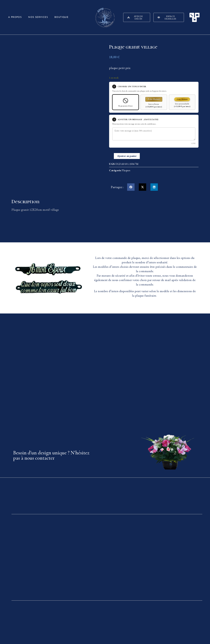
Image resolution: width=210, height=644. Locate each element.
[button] (131, 187)
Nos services (38, 17)
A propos (15, 17)
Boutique (61, 17)
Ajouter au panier (127, 156)
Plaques (126, 170)
